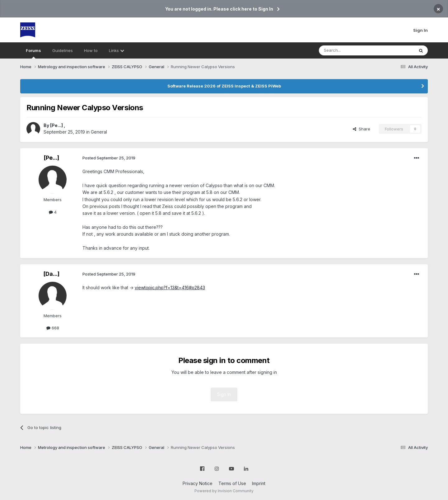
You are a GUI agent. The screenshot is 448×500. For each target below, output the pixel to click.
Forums (33, 53)
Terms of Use (232, 483)
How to (91, 50)
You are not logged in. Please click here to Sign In (219, 9)
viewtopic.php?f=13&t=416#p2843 (170, 288)
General (99, 132)
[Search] (351, 50)
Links (117, 50)
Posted (109, 158)
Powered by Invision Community (224, 491)
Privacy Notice (198, 483)
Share (362, 129)
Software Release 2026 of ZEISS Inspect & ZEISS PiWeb (224, 86)
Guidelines (63, 50)
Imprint (259, 483)
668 (53, 328)
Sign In (420, 30)
